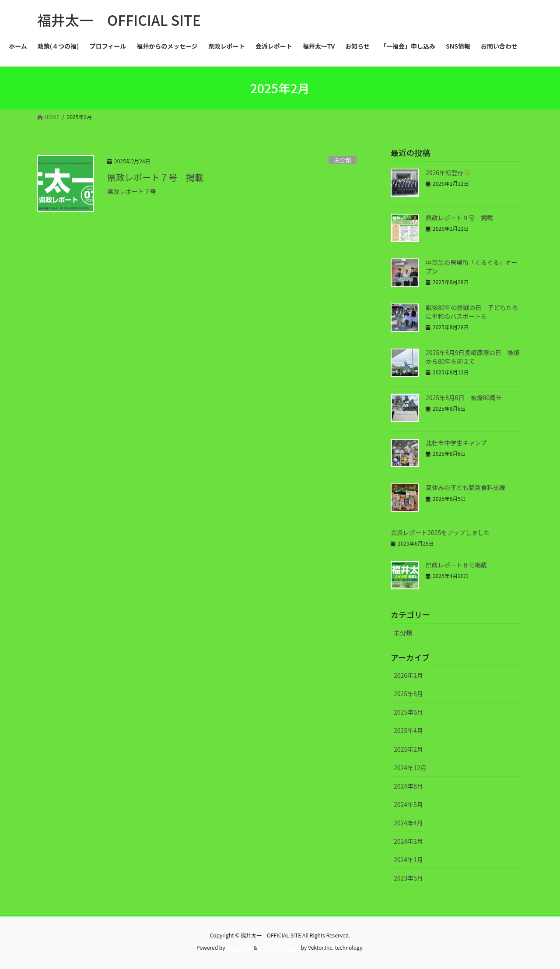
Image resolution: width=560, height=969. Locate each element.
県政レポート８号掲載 (456, 565)
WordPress (239, 947)
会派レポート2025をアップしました (440, 532)
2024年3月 (408, 841)
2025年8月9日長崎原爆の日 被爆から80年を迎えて (473, 357)
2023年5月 (408, 878)
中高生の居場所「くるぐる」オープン (471, 267)
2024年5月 (408, 804)
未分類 (343, 160)
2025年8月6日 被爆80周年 (464, 398)
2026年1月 (408, 675)
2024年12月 (410, 768)
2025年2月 (408, 749)
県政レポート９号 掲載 (459, 218)
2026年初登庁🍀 (448, 173)
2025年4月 (408, 730)
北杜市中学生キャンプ (456, 443)
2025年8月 (408, 694)
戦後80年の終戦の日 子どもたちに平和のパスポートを (472, 312)
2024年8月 (408, 786)
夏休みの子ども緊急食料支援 (465, 487)
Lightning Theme (279, 947)
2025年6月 (408, 712)
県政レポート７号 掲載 (155, 177)
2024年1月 (408, 860)
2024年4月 (408, 823)
